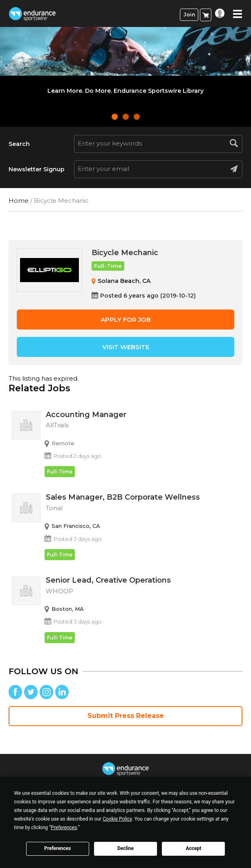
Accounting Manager (142, 421)
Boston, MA (68, 609)
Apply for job (126, 320)
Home (19, 201)
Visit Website (126, 347)
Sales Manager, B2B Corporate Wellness (142, 504)
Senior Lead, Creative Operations (142, 587)
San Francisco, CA (76, 526)
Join (189, 15)
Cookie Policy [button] (117, 819)
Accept (193, 848)
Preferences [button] (64, 828)
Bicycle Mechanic (125, 253)
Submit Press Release (126, 716)
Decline (125, 848)
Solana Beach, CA (124, 281)
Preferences (58, 848)
